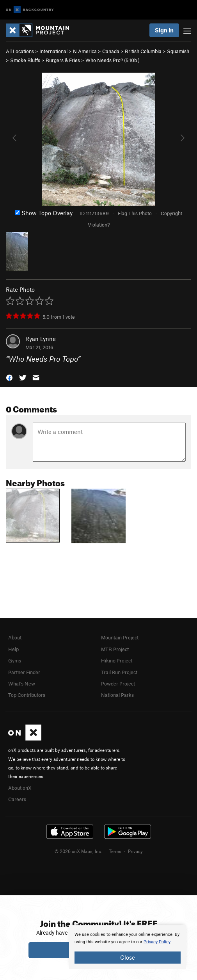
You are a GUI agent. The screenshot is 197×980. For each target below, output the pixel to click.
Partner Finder (24, 672)
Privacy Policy (157, 942)
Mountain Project (120, 637)
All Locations (20, 51)
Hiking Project (117, 660)
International (53, 51)
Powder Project (118, 684)
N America (85, 51)
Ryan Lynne (41, 339)
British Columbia (143, 51)
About (15, 637)
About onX (20, 788)
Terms (115, 851)
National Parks (117, 695)
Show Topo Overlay (44, 213)
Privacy (135, 851)
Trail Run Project (119, 672)
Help (13, 649)
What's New (22, 684)
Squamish (178, 51)
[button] (9, 377)
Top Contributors (27, 695)
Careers (17, 799)
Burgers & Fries (63, 60)
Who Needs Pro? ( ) (113, 60)
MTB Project (115, 649)
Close (128, 957)
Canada (111, 51)
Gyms (15, 660)
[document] (128, 947)
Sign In (164, 30)
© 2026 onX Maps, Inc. (78, 851)
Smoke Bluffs (25, 60)
